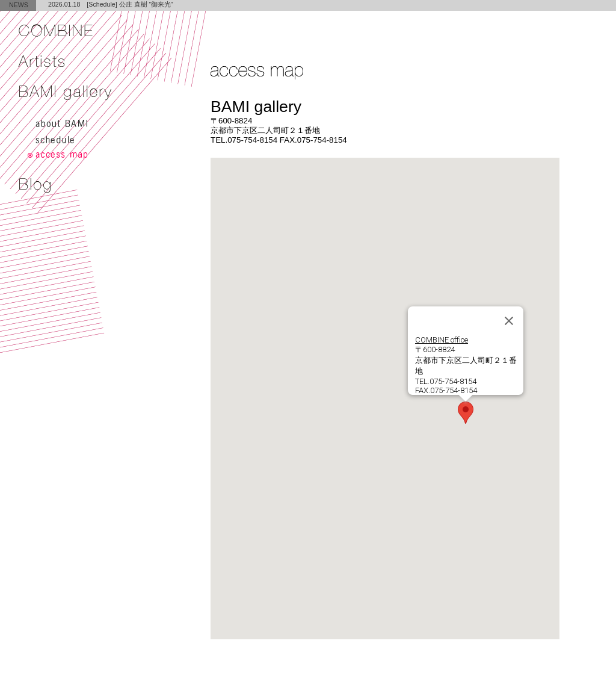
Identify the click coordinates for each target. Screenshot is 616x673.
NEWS (19, 5)
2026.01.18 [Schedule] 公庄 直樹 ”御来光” (111, 4)
